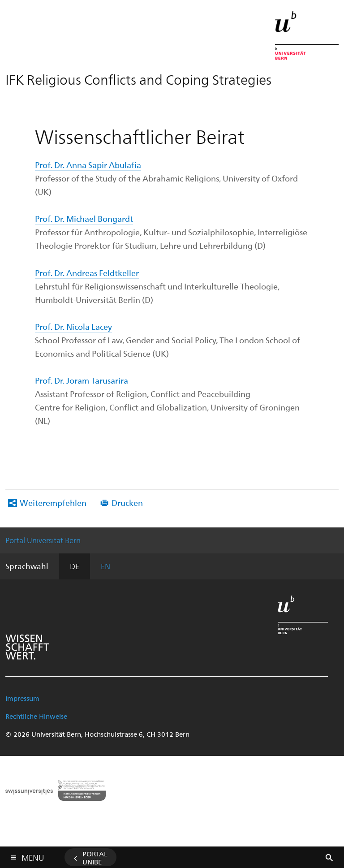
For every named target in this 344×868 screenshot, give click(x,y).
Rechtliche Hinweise (36, 716)
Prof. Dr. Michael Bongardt (84, 218)
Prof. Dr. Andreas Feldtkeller (87, 273)
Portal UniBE (95, 858)
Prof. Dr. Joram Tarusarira (82, 380)
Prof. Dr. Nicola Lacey (73, 326)
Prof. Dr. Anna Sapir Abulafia (88, 165)
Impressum (22, 698)
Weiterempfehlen (53, 503)
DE (75, 566)
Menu (33, 856)
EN (105, 566)
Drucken (127, 503)
